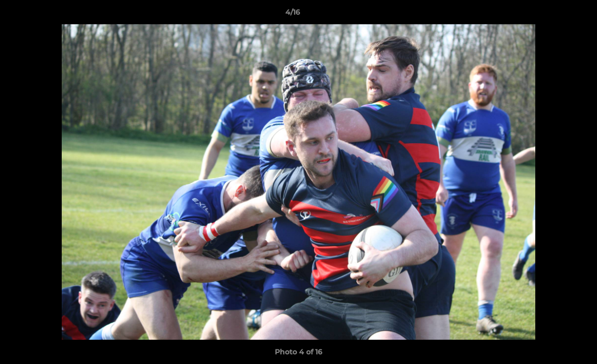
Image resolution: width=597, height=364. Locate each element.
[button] (555, 15)
